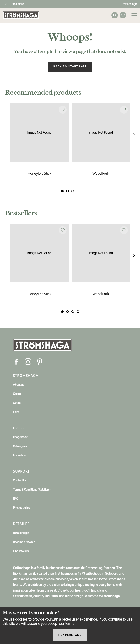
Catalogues (20, 446)
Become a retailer (24, 542)
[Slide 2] (73, 191)
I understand (70, 635)
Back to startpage (70, 67)
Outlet (17, 403)
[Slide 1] (68, 191)
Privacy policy (21, 508)
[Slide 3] (78, 191)
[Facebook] (16, 362)
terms (70, 624)
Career (17, 394)
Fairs (16, 412)
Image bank (20, 437)
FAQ (16, 499)
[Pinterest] (40, 362)
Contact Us (20, 480)
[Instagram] (28, 362)
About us (19, 385)
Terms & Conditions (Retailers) (32, 490)
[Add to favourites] (63, 110)
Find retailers (21, 551)
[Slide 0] (62, 191)
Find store (18, 4)
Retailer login (130, 4)
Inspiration (20, 455)
